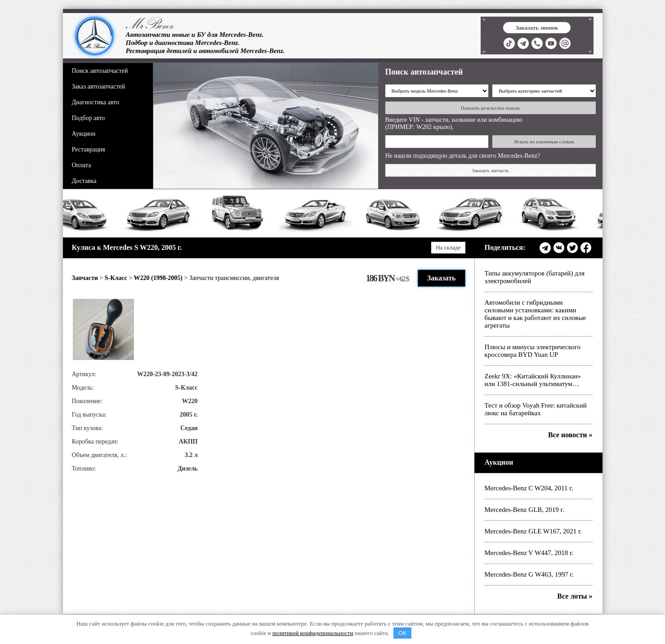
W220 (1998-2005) (158, 278)
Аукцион (84, 134)
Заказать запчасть (490, 170)
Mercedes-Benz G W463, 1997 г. (529, 574)
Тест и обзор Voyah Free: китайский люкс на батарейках (536, 409)
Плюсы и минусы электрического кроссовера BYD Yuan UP (533, 351)
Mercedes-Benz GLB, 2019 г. (524, 510)
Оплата (82, 165)
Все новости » (570, 435)
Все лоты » (575, 596)
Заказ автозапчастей (99, 87)
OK (403, 633)
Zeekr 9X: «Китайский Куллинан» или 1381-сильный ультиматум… (533, 380)
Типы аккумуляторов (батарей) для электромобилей (535, 277)
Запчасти (85, 278)
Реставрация (89, 149)
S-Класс (116, 278)
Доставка (84, 181)
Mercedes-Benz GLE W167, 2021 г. (533, 531)
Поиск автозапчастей (100, 71)
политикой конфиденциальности (313, 633)
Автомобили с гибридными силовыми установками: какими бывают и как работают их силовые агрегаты (536, 314)
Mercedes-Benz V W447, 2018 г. (529, 553)
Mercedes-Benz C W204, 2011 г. (529, 488)
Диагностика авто (96, 102)
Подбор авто (89, 118)
